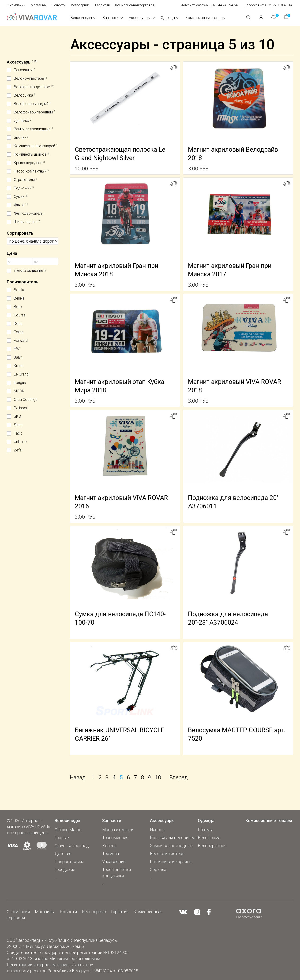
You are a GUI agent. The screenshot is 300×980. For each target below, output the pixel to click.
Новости (59, 5)
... (56, 877)
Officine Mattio (68, 830)
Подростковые (69, 862)
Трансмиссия (115, 838)
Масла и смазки (118, 830)
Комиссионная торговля (135, 5)
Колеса (109, 846)
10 (158, 777)
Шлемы (205, 830)
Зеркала (158, 869)
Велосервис (80, 5)
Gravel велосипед (72, 846)
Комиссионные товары (205, 18)
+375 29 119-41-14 (278, 5)
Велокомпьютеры (168, 854)
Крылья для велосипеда (174, 838)
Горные (62, 838)
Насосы (158, 830)
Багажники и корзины (171, 862)
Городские (65, 869)
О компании (16, 5)
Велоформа (209, 838)
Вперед (179, 777)
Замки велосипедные (171, 846)
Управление (114, 862)
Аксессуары (140, 18)
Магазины (39, 5)
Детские (63, 854)
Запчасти (110, 18)
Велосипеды (81, 18)
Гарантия (102, 5)
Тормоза (111, 854)
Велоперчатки (212, 846)
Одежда (168, 18)
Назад (78, 777)
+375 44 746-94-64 (224, 5)
